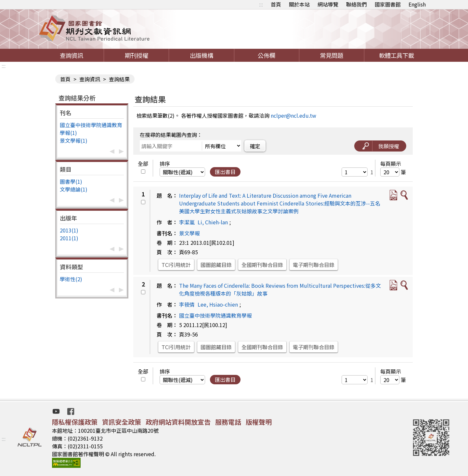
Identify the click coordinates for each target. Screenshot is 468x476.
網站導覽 (328, 4)
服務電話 (228, 422)
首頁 (276, 4)
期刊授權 (136, 55)
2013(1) (69, 230)
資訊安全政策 (122, 422)
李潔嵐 (187, 222)
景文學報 (189, 233)
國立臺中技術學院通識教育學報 (215, 315)
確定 (255, 146)
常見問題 (331, 55)
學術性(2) (71, 279)
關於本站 (299, 4)
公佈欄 (266, 55)
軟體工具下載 (396, 55)
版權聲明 (259, 422)
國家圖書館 (388, 4)
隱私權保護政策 (75, 422)
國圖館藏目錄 (216, 265)
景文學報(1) (74, 140)
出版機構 (201, 55)
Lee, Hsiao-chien (218, 304)
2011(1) (69, 238)
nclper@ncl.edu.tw (293, 115)
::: (261, 4)
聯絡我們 (357, 4)
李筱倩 (187, 304)
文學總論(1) (74, 189)
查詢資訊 (71, 55)
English (417, 4)
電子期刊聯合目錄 (314, 265)
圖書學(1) (71, 181)
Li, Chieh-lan (213, 222)
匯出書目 (225, 172)
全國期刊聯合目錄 (262, 265)
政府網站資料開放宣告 (178, 422)
